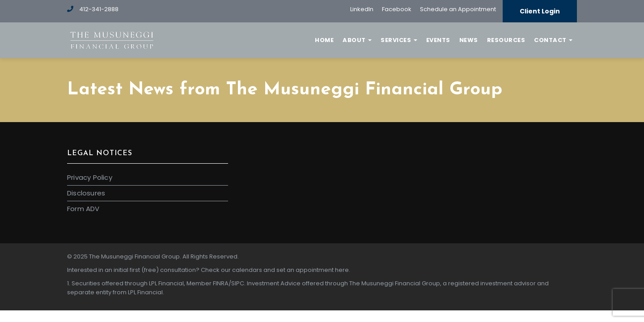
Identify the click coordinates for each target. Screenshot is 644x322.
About (357, 40)
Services (399, 40)
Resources (506, 40)
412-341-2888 (93, 9)
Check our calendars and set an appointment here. (275, 270)
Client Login (540, 11)
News (469, 40)
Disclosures (86, 193)
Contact (553, 40)
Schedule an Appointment (458, 9)
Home (324, 40)
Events (438, 40)
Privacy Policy (90, 177)
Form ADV (83, 209)
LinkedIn (362, 9)
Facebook (397, 9)
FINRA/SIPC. (229, 283)
